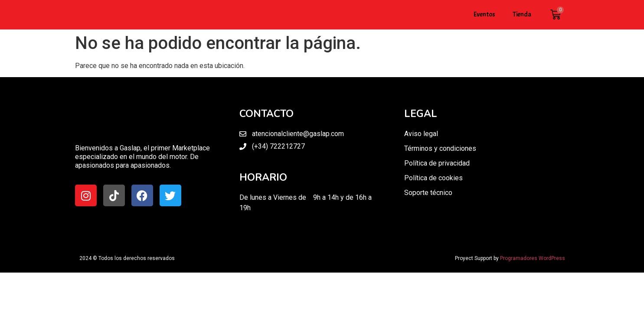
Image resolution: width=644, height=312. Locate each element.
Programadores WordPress (533, 258)
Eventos (484, 14)
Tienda (522, 14)
